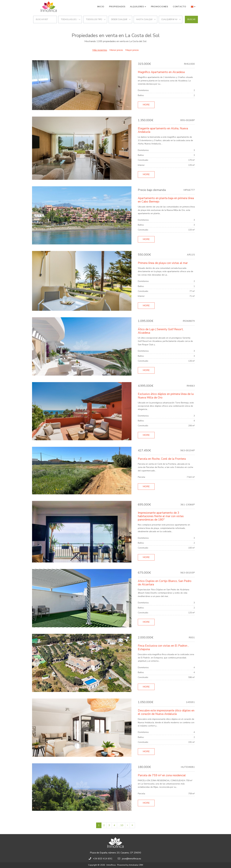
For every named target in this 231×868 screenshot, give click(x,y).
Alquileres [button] (137, 7)
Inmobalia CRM (136, 865)
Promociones (159, 7)
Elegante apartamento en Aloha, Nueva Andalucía (163, 130)
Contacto (180, 7)
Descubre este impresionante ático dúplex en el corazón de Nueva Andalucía (166, 712)
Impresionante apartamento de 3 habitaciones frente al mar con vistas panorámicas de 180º (161, 516)
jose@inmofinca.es (132, 859)
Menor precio (116, 50)
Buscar (191, 19)
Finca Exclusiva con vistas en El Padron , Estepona (163, 647)
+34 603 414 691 (103, 859)
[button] (193, 7)
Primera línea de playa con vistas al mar (163, 263)
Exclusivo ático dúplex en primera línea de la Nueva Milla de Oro (166, 396)
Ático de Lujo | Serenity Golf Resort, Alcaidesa (161, 331)
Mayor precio (132, 50)
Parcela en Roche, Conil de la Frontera (162, 459)
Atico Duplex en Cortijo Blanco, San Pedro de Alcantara (165, 583)
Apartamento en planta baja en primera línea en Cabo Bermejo (166, 200)
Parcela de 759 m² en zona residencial (162, 775)
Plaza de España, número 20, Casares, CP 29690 (115, 853)
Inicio (101, 7)
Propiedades (117, 7)
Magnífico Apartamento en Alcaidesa (161, 72)
